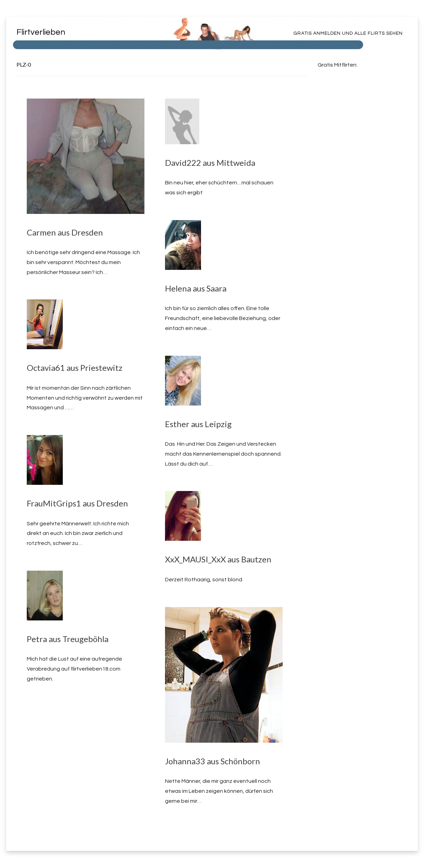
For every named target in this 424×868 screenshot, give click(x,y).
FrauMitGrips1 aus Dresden (77, 503)
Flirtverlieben (41, 32)
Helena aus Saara (196, 288)
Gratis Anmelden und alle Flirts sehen (348, 33)
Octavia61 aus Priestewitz (75, 368)
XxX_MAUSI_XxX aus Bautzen (218, 559)
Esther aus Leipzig (198, 424)
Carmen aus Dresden (65, 232)
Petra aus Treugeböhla (68, 639)
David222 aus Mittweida (210, 163)
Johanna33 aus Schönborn (213, 761)
